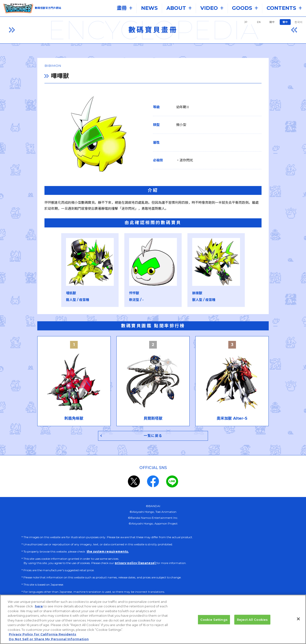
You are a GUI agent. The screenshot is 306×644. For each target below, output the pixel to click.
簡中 (272, 22)
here (39, 610)
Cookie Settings (214, 623)
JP (246, 22)
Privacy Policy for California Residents (43, 638)
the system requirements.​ (108, 553)
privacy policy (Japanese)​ (136, 565)
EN (259, 22)
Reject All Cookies (252, 623)
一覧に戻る (153, 437)
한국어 (298, 22)
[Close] (298, 622)
